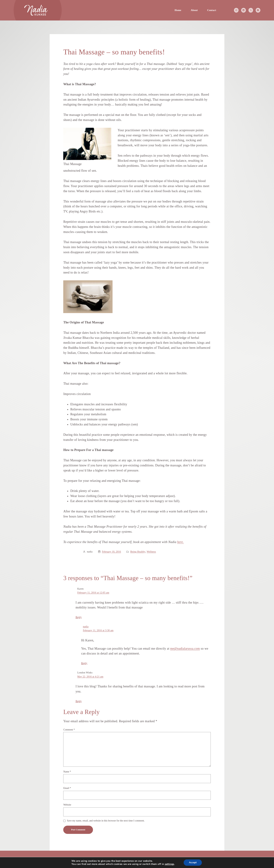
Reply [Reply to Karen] (79, 617)
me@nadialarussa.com (185, 649)
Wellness (151, 552)
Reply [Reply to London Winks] (79, 701)
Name (67, 772)
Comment (69, 730)
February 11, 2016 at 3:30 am (98, 630)
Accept (193, 862)
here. (181, 542)
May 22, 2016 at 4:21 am (90, 677)
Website (67, 805)
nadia (86, 627)
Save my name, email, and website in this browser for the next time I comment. (106, 821)
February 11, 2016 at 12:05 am (93, 593)
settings (170, 864)
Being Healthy (138, 552)
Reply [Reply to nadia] (84, 663)
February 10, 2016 (111, 552)
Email (67, 788)
